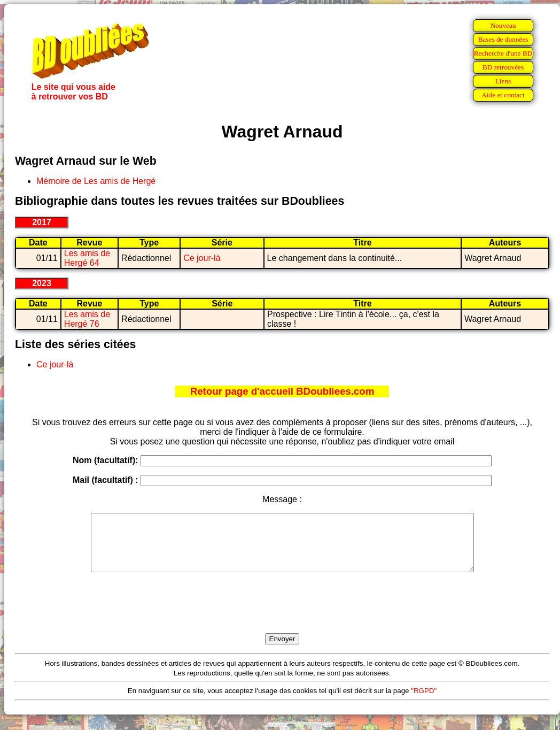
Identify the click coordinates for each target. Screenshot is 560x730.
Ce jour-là (202, 258)
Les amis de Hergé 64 (87, 258)
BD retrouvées (503, 67)
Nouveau (503, 25)
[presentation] (282, 615)
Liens (503, 81)
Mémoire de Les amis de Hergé (96, 181)
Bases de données (503, 39)
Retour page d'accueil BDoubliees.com (282, 391)
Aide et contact (503, 95)
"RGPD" (424, 702)
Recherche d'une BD (503, 53)
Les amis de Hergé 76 (87, 319)
